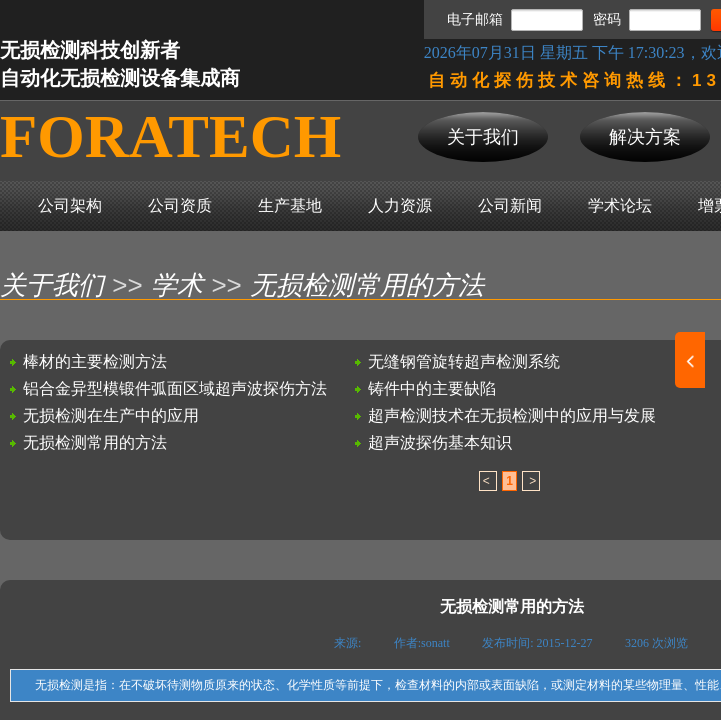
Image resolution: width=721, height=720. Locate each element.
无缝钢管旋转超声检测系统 (464, 361)
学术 (177, 285)
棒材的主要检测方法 (95, 361)
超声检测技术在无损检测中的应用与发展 (512, 415)
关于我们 (52, 285)
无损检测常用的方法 (367, 285)
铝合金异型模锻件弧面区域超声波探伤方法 (175, 388)
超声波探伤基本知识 (440, 442)
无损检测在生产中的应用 (111, 415)
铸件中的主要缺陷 (432, 388)
